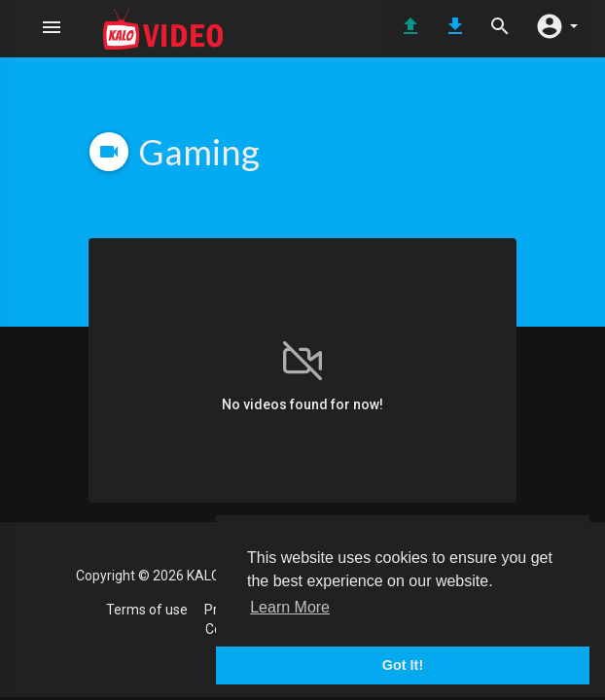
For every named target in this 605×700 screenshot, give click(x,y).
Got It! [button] (403, 665)
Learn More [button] (290, 607)
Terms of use (147, 610)
